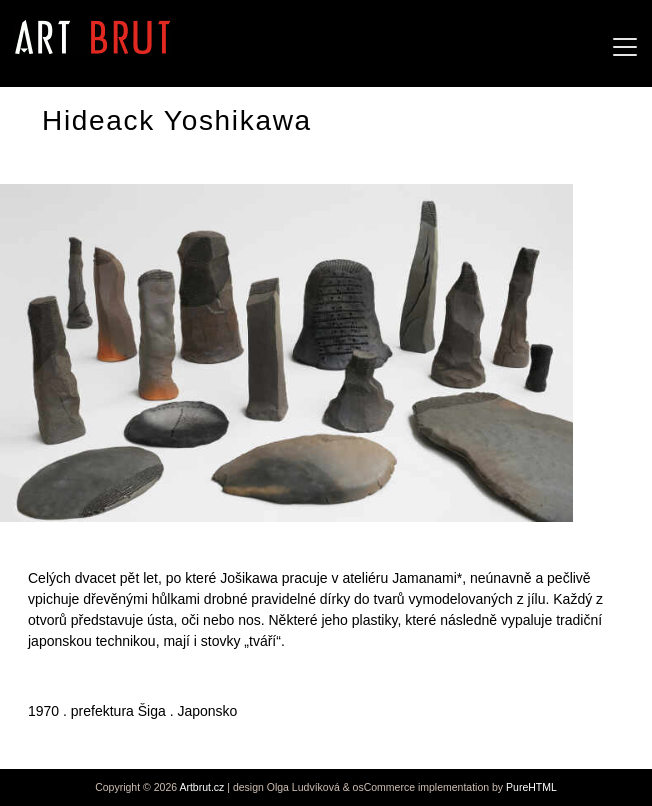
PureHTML (531, 787)
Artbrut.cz (201, 787)
